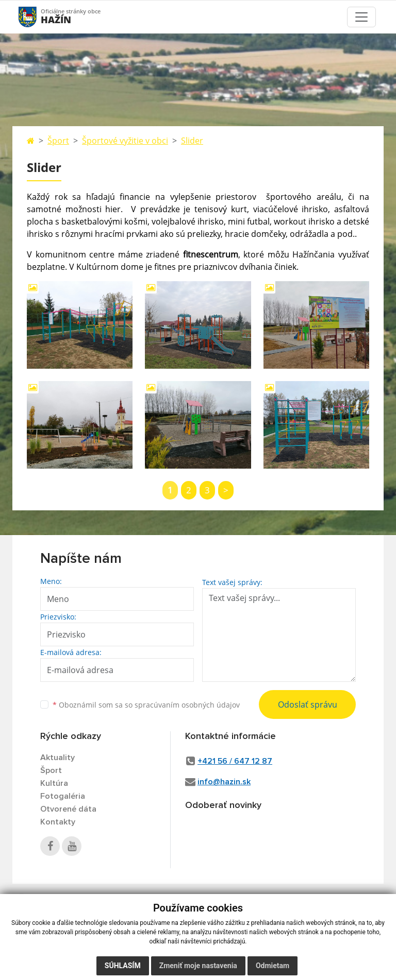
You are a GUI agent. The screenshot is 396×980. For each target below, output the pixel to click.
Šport (58, 141)
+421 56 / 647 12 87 (235, 761)
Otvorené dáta (68, 809)
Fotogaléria (63, 796)
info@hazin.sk (224, 782)
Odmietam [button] (273, 966)
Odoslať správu (308, 704)
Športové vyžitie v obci (125, 141)
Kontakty (58, 822)
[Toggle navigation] (361, 17)
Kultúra (54, 783)
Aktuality (57, 758)
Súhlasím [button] (123, 966)
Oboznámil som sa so (146, 705)
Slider (192, 141)
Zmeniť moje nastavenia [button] (198, 966)
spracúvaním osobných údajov (187, 705)
